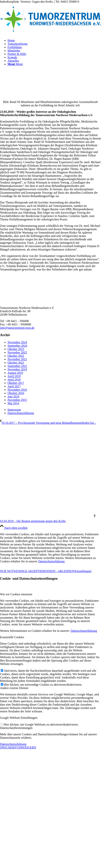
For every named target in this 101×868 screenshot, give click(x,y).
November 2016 (17, 390)
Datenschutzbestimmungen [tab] (16, 728)
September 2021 (17, 366)
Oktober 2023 (16, 349)
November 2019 (17, 369)
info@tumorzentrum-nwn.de (17, 328)
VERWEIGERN (26, 747)
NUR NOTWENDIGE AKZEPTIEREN (24, 571)
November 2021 (17, 359)
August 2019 (15, 373)
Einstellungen (83, 571)
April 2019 (14, 376)
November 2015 (17, 400)
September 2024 (17, 346)
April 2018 (14, 380)
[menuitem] (54, 40)
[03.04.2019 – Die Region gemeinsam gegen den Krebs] (48, 519)
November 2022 (17, 352)
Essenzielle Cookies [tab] (12, 637)
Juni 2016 (13, 396)
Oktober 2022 (16, 356)
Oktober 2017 (16, 383)
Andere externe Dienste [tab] (14, 688)
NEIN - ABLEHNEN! (62, 571)
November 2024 (17, 342)
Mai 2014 (13, 403)
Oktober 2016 (16, 393)
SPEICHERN (8, 747)
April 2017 (14, 386)
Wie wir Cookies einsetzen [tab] (16, 594)
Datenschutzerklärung (51, 561)
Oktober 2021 (16, 363)
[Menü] (15, 64)
